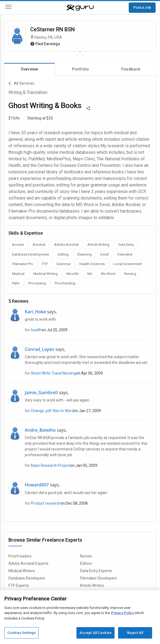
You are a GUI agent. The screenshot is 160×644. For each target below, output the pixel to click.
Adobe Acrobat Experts (28, 563)
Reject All (135, 633)
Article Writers (92, 585)
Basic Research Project (50, 465)
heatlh (36, 330)
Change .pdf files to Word (52, 411)
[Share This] (88, 108)
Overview (29, 69)
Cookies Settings (21, 633)
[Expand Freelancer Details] (80, 51)
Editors (86, 563)
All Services (21, 84)
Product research (46, 503)
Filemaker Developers (99, 578)
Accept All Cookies (96, 633)
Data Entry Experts (96, 571)
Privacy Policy (122, 613)
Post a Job (142, 7)
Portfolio (80, 69)
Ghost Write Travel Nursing (53, 373)
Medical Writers (22, 571)
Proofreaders (20, 556)
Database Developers (27, 578)
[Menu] (8, 8)
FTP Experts (19, 585)
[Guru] (80, 8)
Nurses (86, 556)
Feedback (131, 69)
